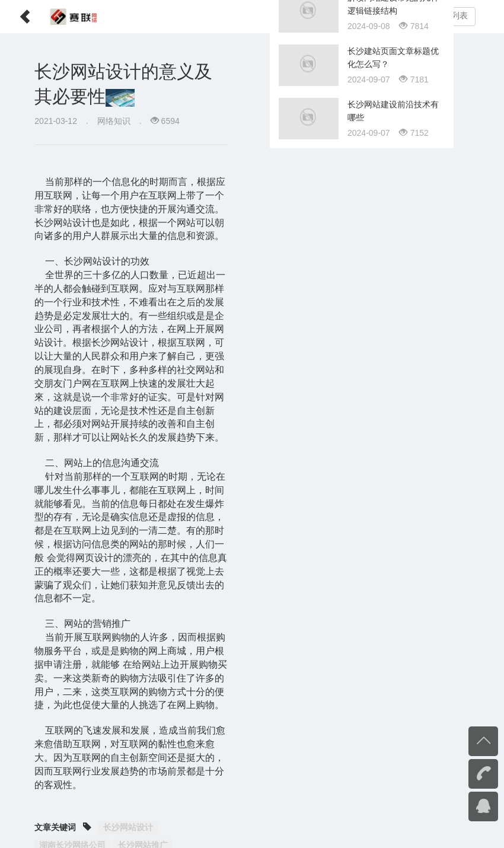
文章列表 (451, 16)
